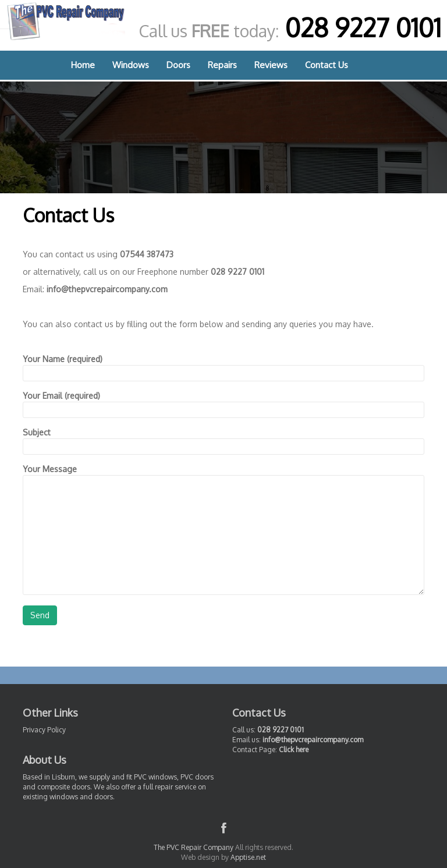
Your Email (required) (223, 403)
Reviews (271, 65)
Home (83, 65)
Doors (178, 65)
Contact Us (327, 65)
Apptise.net (248, 857)
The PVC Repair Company (194, 847)
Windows (131, 65)
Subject (223, 439)
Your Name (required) (223, 366)
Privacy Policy (44, 730)
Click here (294, 750)
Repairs (222, 65)
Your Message (223, 475)
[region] (223, 137)
